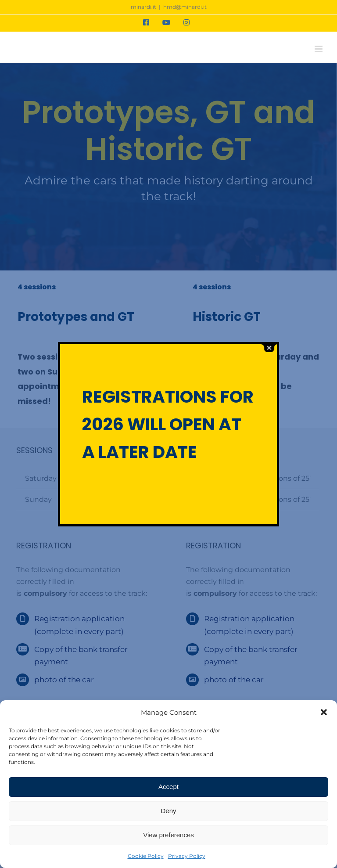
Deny (168, 811)
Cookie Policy (146, 856)
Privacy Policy (187, 856)
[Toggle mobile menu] (319, 49)
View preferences (168, 835)
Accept (168, 787)
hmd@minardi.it (185, 7)
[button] (324, 712)
